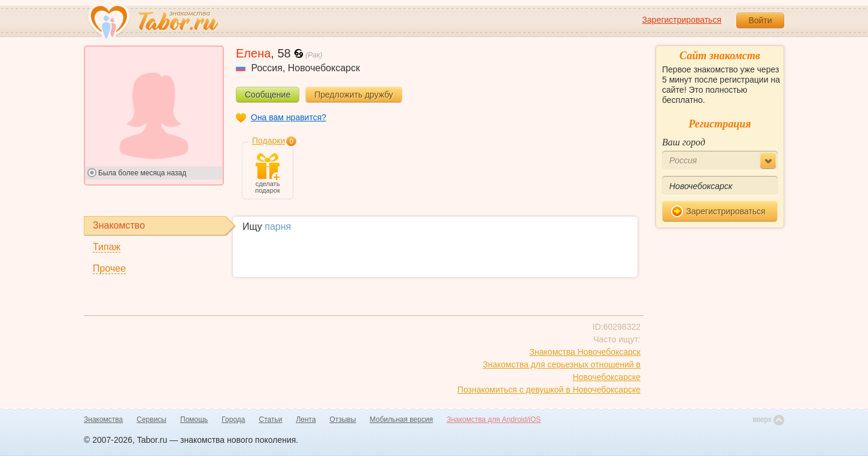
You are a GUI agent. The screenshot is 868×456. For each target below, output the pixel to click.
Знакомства (103, 419)
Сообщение (268, 95)
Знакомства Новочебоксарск (585, 352)
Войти (760, 20)
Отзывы (343, 419)
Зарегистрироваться (682, 20)
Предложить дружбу (353, 95)
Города (233, 419)
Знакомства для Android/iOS (494, 419)
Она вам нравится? (289, 117)
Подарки (268, 141)
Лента (306, 419)
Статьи (271, 419)
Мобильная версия (402, 419)
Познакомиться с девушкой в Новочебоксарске (549, 390)
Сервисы (151, 419)
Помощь (194, 419)
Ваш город (684, 142)
